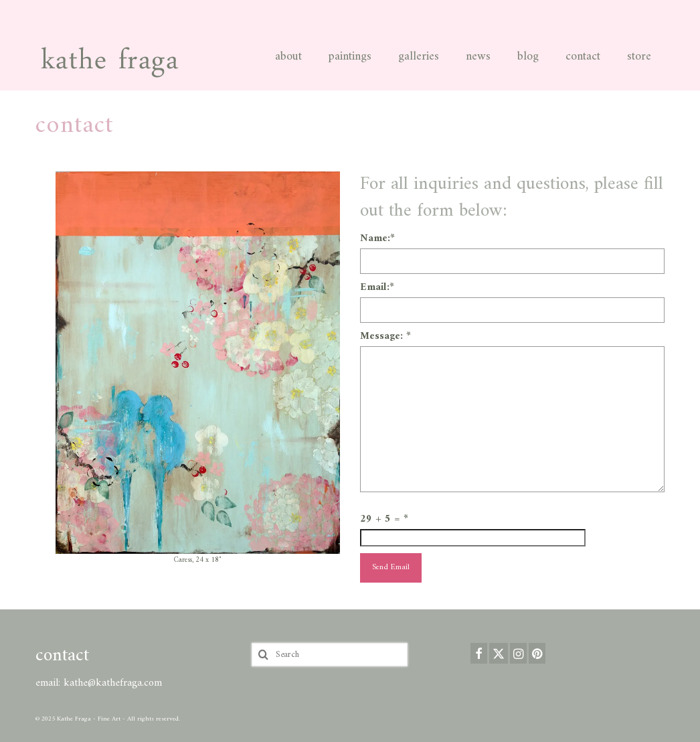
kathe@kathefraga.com (113, 683)
